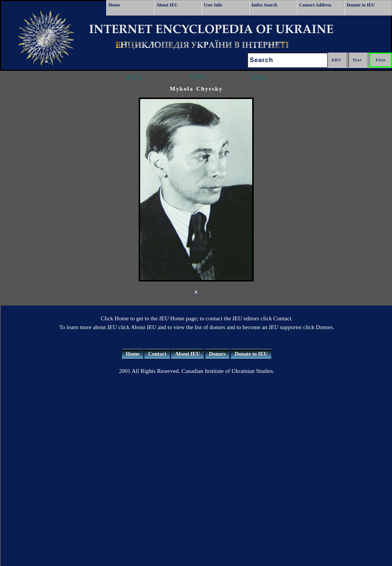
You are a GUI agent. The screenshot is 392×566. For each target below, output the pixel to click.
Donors (218, 354)
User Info (213, 5)
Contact (157, 354)
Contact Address (315, 5)
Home (114, 5)
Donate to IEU (361, 5)
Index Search (264, 5)
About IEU (167, 5)
